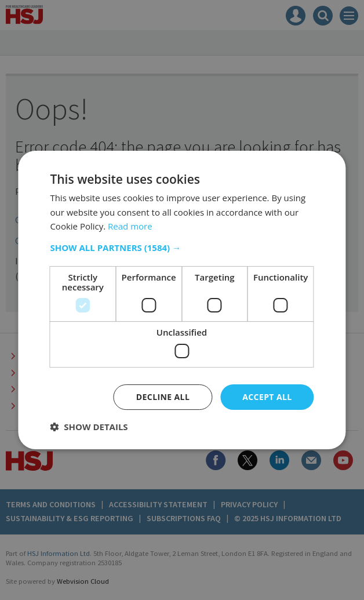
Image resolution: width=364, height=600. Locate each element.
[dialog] (182, 300)
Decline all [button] (163, 397)
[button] (182, 248)
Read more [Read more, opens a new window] (130, 226)
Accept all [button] (267, 397)
